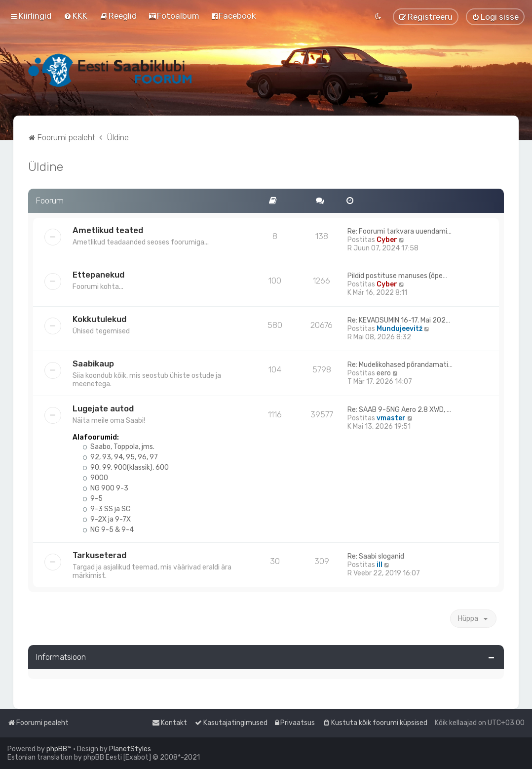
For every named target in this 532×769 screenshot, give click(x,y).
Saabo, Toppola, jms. (118, 447)
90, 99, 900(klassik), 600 (126, 467)
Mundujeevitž (399, 329)
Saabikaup (93, 364)
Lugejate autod (103, 408)
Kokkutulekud (99, 319)
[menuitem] (76, 16)
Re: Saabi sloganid (376, 556)
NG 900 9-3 (105, 488)
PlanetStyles (130, 749)
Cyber (387, 240)
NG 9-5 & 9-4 (108, 530)
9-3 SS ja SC (106, 509)
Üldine (46, 166)
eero (384, 373)
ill (380, 565)
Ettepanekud (98, 275)
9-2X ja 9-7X (107, 519)
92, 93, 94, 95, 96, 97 (120, 457)
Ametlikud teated (108, 230)
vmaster (391, 418)
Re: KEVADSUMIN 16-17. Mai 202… (399, 320)
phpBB (57, 749)
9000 (95, 478)
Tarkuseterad (99, 555)
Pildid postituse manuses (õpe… (397, 276)
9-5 (93, 499)
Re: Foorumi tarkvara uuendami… (399, 231)
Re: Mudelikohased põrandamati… (400, 365)
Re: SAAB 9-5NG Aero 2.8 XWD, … (399, 410)
